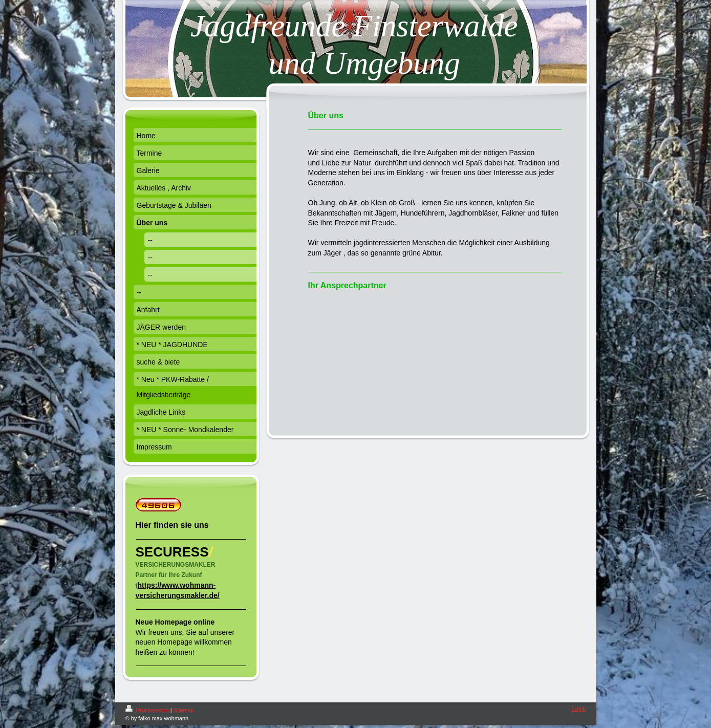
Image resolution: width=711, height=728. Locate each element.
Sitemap (184, 710)
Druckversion (148, 710)
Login (579, 709)
